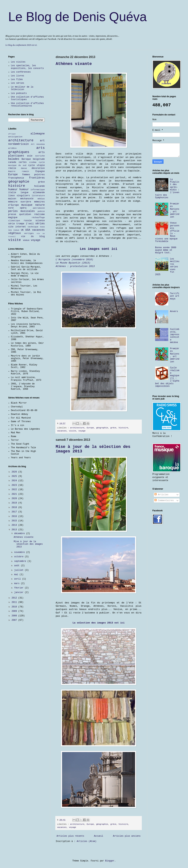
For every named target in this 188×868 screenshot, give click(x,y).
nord (11, 208)
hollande (39, 186)
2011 (15, 602)
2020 (15, 499)
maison (12, 199)
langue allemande (33, 193)
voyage (82, 431)
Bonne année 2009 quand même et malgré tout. (166, 250)
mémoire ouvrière (20, 202)
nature (40, 205)
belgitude (39, 159)
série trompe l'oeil (21, 224)
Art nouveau (38, 144)
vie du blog (33, 237)
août (18, 566)
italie (12, 193)
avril (18, 579)
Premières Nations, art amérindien (175, 210)
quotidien (25, 214)
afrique (12, 134)
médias (41, 199)
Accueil (99, 836)
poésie (41, 211)
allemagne (38, 134)
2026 (15, 472)
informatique (38, 190)
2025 (15, 476)
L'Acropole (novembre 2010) (74, 260)
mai (17, 575)
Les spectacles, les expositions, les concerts (27, 67)
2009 (15, 611)
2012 (15, 598)
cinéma (33, 162)
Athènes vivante (74, 64)
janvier (20, 592)
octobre (20, 557)
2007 (15, 620)
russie (28, 221)
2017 (15, 512)
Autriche (40, 156)
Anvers (174, 311)
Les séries (18, 83)
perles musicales (21, 211)
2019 (15, 503)
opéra (23, 208)
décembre (20, 534)
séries (40, 224)
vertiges (29, 233)
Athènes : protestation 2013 (75, 266)
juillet (20, 570)
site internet (17, 227)
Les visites (18, 62)
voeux (26, 240)
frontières (37, 178)
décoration (38, 168)
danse (24, 168)
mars (18, 584)
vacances (62, 431)
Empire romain (19, 171)
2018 (15, 507)
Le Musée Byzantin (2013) (73, 263)
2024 (15, 481)
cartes (23, 162)
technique (33, 227)
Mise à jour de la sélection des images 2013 (28, 544)
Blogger (110, 861)
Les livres (18, 76)
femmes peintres (33, 175)
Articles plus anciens (127, 836)
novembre (20, 552)
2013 (15, 530)
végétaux (15, 233)
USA (28, 230)
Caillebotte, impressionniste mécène (175, 336)
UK (22, 230)
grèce (113, 428)
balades (14, 159)
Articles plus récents (70, 836)
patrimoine (39, 208)
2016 (15, 516)
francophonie (16, 178)
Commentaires (164, 501)
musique (27, 205)
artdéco (12, 148)
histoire (123, 428)
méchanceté (27, 199)
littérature (38, 196)
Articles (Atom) (87, 841)
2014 (15, 525)
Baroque (26, 159)
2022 (15, 490)
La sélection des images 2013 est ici (99, 623)
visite (73, 431)
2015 (15, 521)
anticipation (15, 137)
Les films (17, 80)
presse (12, 214)
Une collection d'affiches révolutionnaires (27, 105)
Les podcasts (19, 93)
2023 (15, 485)
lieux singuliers (19, 196)
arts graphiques (26, 150)
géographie (102, 428)
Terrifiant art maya (175, 296)
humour (24, 189)
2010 (15, 607)
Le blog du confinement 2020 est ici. (21, 45)
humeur (13, 189)
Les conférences (21, 72)
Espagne (40, 171)
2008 (15, 616)
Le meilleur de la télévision (22, 88)
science (40, 221)
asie (30, 156)
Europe (90, 428)
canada (12, 162)
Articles (161, 495)
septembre (21, 561)
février (20, 588)
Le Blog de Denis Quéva (77, 17)
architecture (77, 428)
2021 (15, 494)
